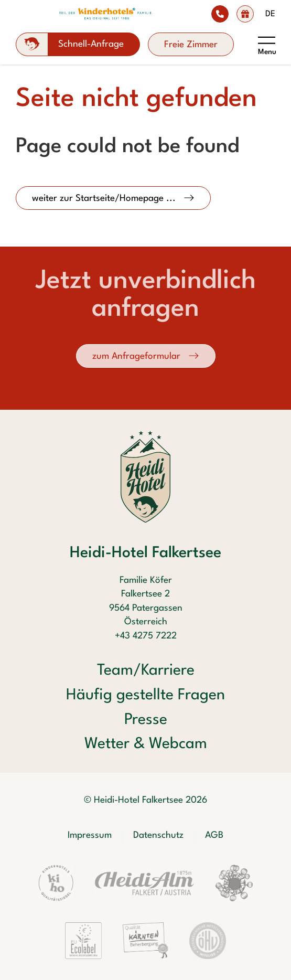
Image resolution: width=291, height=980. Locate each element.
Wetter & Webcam (146, 744)
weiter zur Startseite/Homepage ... (105, 199)
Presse (146, 720)
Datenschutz (158, 835)
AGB (214, 835)
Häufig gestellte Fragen (145, 695)
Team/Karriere (146, 671)
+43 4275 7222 (146, 636)
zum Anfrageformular (138, 356)
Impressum (90, 835)
